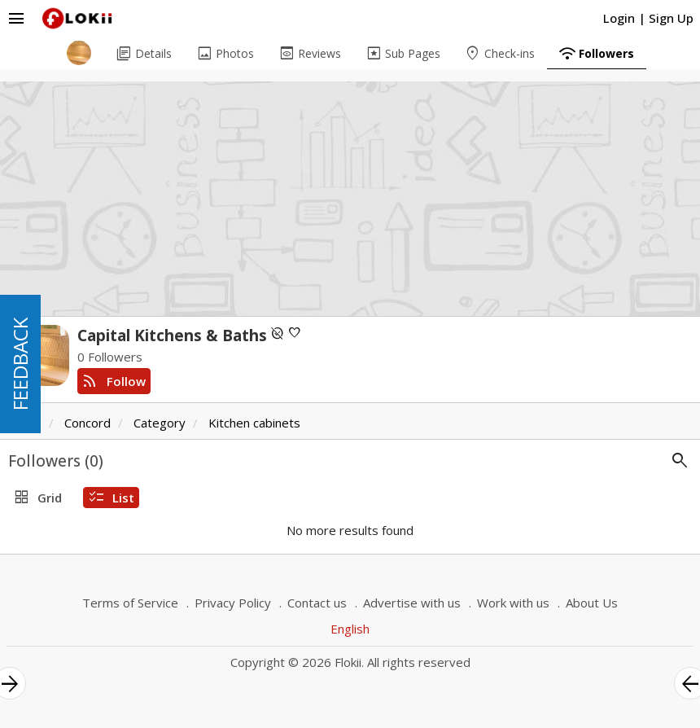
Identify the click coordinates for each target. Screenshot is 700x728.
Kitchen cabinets (254, 423)
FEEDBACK (20, 364)
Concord (87, 423)
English (350, 629)
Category (160, 423)
